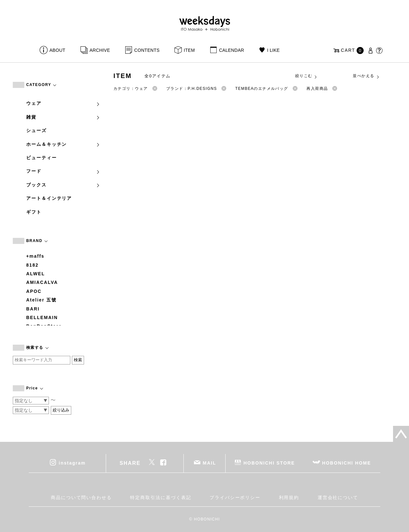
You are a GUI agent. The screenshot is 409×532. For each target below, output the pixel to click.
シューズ (36, 130)
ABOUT (58, 50)
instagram (72, 463)
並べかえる (366, 76)
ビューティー (42, 158)
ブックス (63, 185)
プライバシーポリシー (235, 497)
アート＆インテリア (49, 198)
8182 (32, 265)
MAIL (210, 463)
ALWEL (36, 274)
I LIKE (274, 50)
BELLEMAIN (42, 317)
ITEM (189, 50)
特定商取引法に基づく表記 (161, 497)
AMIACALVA (42, 282)
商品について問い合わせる (81, 497)
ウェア (63, 103)
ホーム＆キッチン (63, 144)
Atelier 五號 (41, 300)
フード (63, 171)
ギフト (34, 212)
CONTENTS (147, 50)
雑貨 (63, 117)
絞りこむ (306, 76)
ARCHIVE (100, 50)
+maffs (35, 256)
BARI (33, 309)
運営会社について (338, 497)
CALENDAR (231, 50)
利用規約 (289, 497)
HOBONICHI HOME (347, 463)
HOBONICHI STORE (269, 463)
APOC (34, 291)
